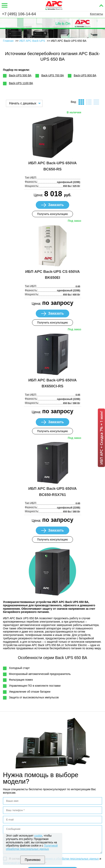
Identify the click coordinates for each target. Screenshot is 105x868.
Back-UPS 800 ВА (85, 75)
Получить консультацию (53, 214)
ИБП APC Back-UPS (32, 41)
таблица (96, 102)
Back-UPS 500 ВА (20, 75)
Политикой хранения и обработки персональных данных (62, 859)
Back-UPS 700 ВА (53, 75)
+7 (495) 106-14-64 (19, 14)
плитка (81, 102)
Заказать (56, 205)
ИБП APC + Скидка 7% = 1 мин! (101, 438)
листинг (89, 102)
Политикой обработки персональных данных (32, 847)
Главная (8, 41)
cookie (38, 836)
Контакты (96, 14)
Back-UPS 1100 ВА (21, 83)
